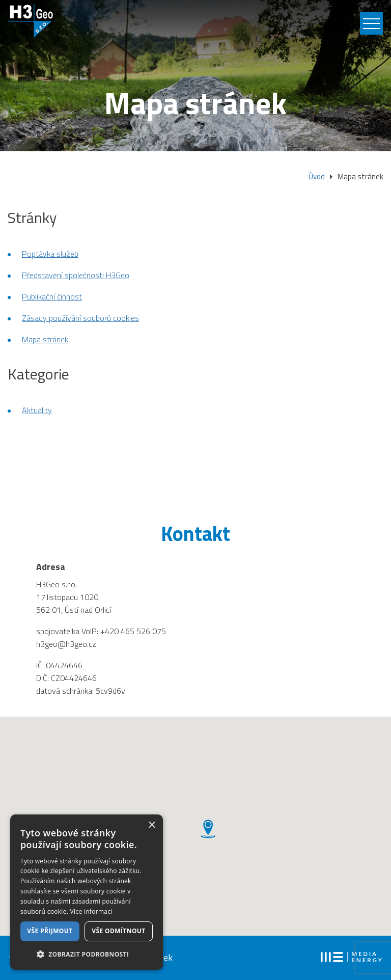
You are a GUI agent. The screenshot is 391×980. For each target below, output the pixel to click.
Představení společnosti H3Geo (76, 276)
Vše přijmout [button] (50, 931)
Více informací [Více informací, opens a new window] (91, 911)
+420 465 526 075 (133, 632)
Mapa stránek (45, 340)
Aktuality (37, 411)
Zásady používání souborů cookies (80, 319)
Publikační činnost (52, 297)
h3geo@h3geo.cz (66, 645)
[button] (87, 954)
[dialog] (87, 892)
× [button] (151, 825)
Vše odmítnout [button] (118, 931)
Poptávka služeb (50, 255)
